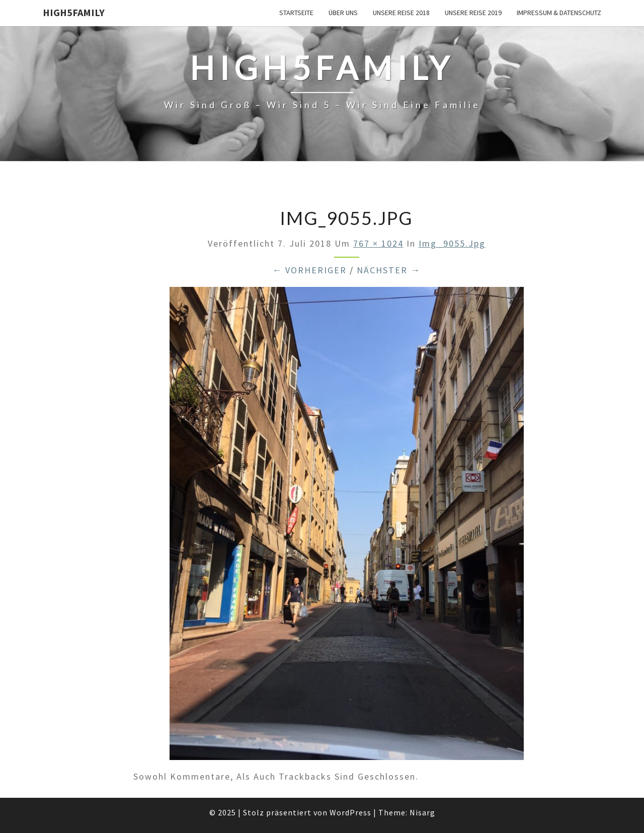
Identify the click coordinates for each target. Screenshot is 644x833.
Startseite (296, 13)
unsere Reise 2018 (401, 13)
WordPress (350, 812)
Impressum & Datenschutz (559, 13)
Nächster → (389, 270)
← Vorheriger (309, 270)
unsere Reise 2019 (473, 13)
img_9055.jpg (452, 243)
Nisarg (422, 812)
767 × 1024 (378, 243)
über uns (343, 13)
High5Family (74, 12)
